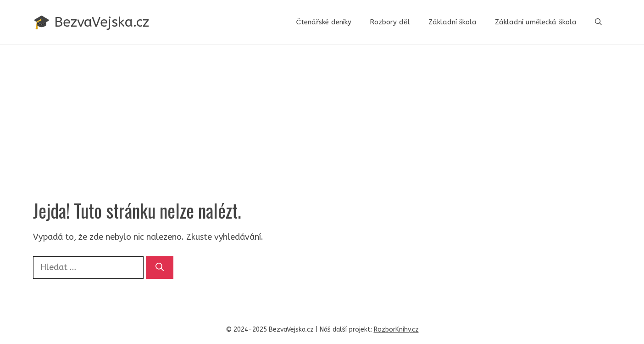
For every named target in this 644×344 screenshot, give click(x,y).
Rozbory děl (390, 22)
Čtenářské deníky (324, 22)
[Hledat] (160, 268)
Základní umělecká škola (536, 22)
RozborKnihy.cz (396, 330)
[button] (598, 22)
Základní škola (453, 22)
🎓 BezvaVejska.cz (91, 22)
